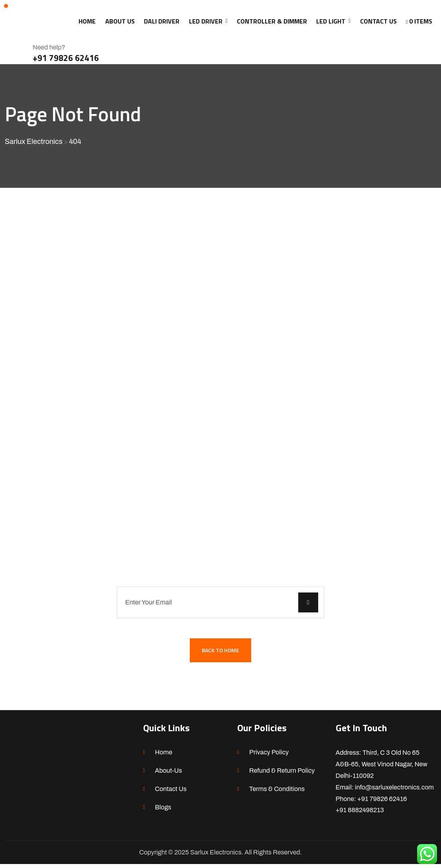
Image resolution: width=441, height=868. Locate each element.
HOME (87, 21)
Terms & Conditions (277, 793)
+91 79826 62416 (66, 58)
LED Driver (206, 21)
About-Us (169, 775)
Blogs (163, 811)
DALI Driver (162, 21)
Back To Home (220, 654)
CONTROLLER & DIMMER (272, 21)
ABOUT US (120, 21)
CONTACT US (378, 21)
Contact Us (171, 793)
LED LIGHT (331, 21)
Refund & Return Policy (282, 775)
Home (164, 756)
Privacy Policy (269, 756)
